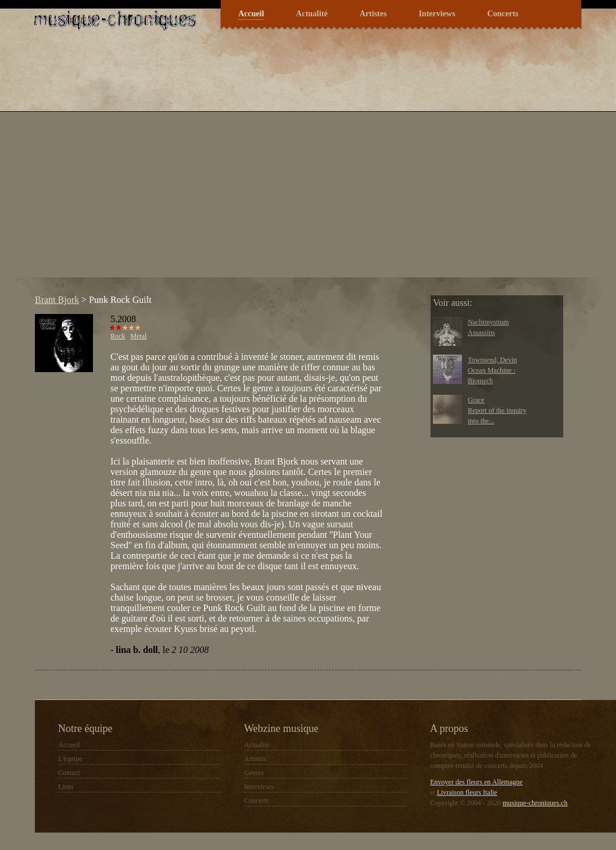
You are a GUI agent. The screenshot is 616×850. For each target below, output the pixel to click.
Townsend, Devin (492, 360)
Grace (476, 400)
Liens (66, 787)
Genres (254, 773)
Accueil (251, 14)
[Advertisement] (124, 165)
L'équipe (70, 759)
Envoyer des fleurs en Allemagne (476, 782)
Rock (118, 336)
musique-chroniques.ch (535, 803)
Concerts (503, 14)
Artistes (373, 14)
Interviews (437, 14)
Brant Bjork (57, 300)
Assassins (481, 333)
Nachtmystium (488, 322)
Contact (69, 773)
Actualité (311, 14)
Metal (138, 336)
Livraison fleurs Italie (467, 792)
